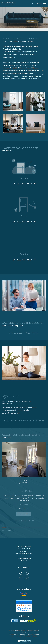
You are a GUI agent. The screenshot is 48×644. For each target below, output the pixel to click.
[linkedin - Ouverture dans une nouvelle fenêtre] (27, 578)
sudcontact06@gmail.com (24, 553)
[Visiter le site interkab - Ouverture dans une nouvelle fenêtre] (28, 621)
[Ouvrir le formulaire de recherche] (33, 4)
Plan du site (23, 634)
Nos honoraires (14, 634)
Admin (13, 636)
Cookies (35, 636)
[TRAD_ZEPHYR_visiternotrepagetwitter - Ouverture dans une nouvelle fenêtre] (27, 573)
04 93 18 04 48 (24, 551)
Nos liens (19, 636)
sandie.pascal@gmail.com (24, 556)
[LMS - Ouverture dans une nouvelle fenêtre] (15, 621)
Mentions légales (33, 634)
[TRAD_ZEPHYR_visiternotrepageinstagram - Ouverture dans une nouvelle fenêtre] (21, 578)
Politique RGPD (27, 636)
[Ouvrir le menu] (42, 4)
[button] (9, 531)
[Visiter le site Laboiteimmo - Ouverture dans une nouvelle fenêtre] (24, 640)
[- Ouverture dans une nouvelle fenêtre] (23, 594)
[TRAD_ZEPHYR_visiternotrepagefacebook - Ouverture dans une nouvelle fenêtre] (21, 573)
